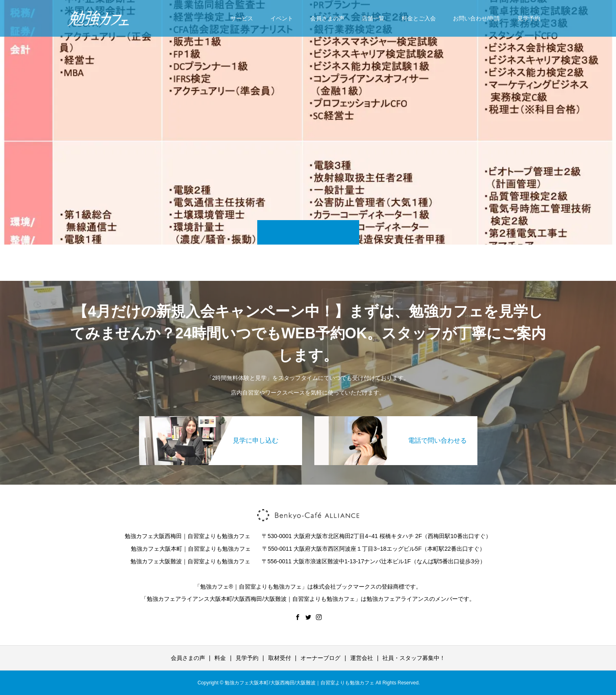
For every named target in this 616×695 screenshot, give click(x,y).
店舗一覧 (373, 18)
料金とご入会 (419, 18)
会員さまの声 (327, 18)
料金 (220, 658)
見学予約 (529, 18)
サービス (242, 18)
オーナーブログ (320, 658)
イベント (282, 18)
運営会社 (362, 658)
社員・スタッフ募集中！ (414, 658)
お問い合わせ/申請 (477, 18)
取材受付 (280, 658)
